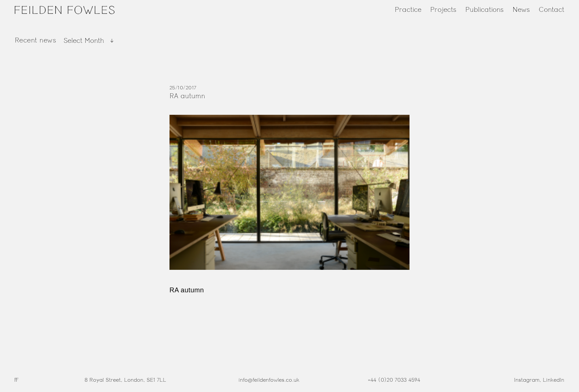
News (521, 10)
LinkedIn (554, 380)
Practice (408, 10)
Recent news (35, 40)
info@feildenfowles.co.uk (269, 380)
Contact (551, 10)
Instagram (527, 380)
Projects (443, 10)
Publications (484, 10)
